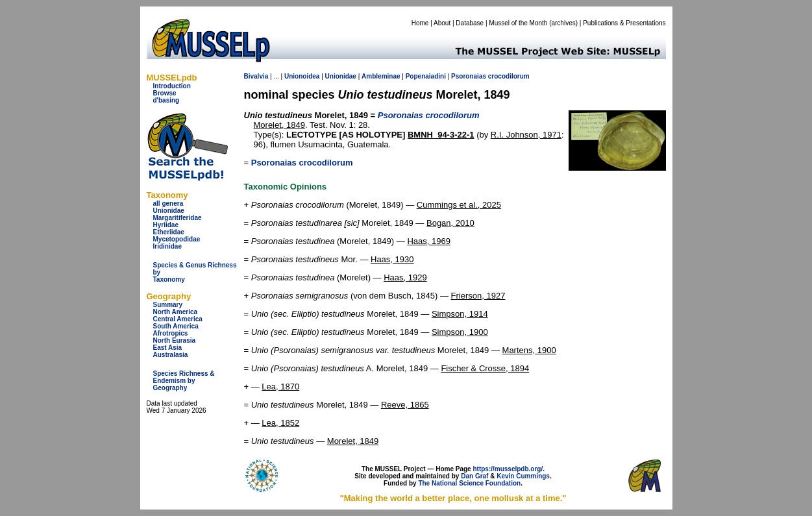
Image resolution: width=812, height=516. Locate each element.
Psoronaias (469, 76)
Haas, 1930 (392, 259)
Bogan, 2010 (450, 223)
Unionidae (169, 211)
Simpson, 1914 (460, 314)
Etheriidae (169, 232)
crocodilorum (509, 76)
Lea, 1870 (280, 387)
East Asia (168, 348)
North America (176, 312)
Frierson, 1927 (478, 296)
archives (563, 23)
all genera (168, 203)
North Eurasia (175, 340)
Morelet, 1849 (280, 125)
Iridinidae (167, 246)
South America (176, 326)
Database (470, 23)
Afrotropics (171, 333)
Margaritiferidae (178, 218)
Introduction (172, 86)
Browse (165, 93)
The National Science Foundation (469, 483)
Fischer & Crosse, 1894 (485, 368)
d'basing (166, 100)
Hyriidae (166, 225)
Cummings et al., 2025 (459, 205)
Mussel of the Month (518, 23)
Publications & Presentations (624, 23)
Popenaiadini (426, 76)
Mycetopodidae (177, 239)
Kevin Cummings (523, 476)
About (442, 23)
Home (420, 23)
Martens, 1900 (529, 350)
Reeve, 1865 (405, 405)
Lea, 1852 (280, 423)
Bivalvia (256, 76)
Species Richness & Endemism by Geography (184, 381)
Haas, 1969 (429, 241)
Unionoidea (302, 76)
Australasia (171, 355)
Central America (178, 319)
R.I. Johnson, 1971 (526, 135)
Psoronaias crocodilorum (302, 163)
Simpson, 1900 (460, 332)
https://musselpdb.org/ (508, 469)
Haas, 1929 (405, 277)
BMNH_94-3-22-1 (441, 135)
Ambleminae (381, 76)
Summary (168, 305)
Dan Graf (474, 476)
